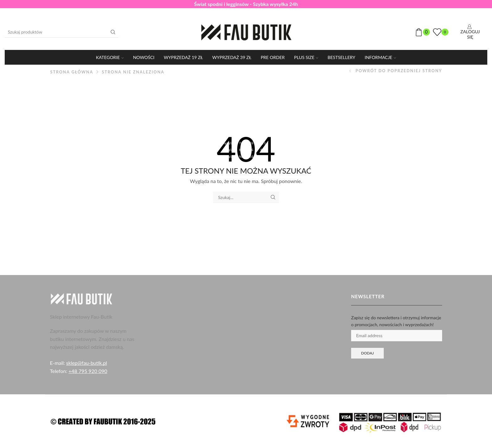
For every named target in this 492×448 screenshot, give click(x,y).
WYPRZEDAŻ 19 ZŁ (183, 57)
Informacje (380, 57)
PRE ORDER (273, 57)
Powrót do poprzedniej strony (399, 71)
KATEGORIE (110, 57)
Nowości (144, 57)
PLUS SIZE (306, 57)
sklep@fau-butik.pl (87, 363)
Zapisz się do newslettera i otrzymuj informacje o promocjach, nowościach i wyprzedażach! (396, 321)
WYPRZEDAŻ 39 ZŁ (232, 57)
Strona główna (72, 72)
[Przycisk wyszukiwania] (113, 32)
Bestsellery (341, 57)
